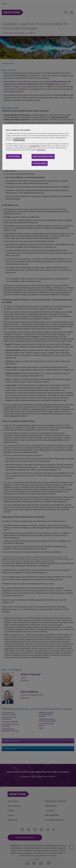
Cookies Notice (19, 140)
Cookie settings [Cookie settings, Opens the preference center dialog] (14, 156)
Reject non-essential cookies (43, 156)
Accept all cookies (40, 163)
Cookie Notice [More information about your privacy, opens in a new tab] (41, 150)
